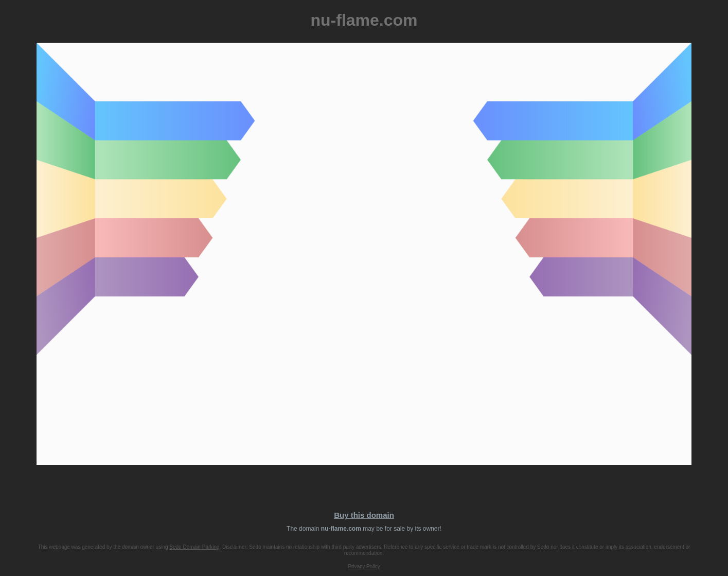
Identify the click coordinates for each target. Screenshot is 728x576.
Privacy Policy (364, 566)
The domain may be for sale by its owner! (364, 529)
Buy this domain (364, 515)
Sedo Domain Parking (194, 547)
